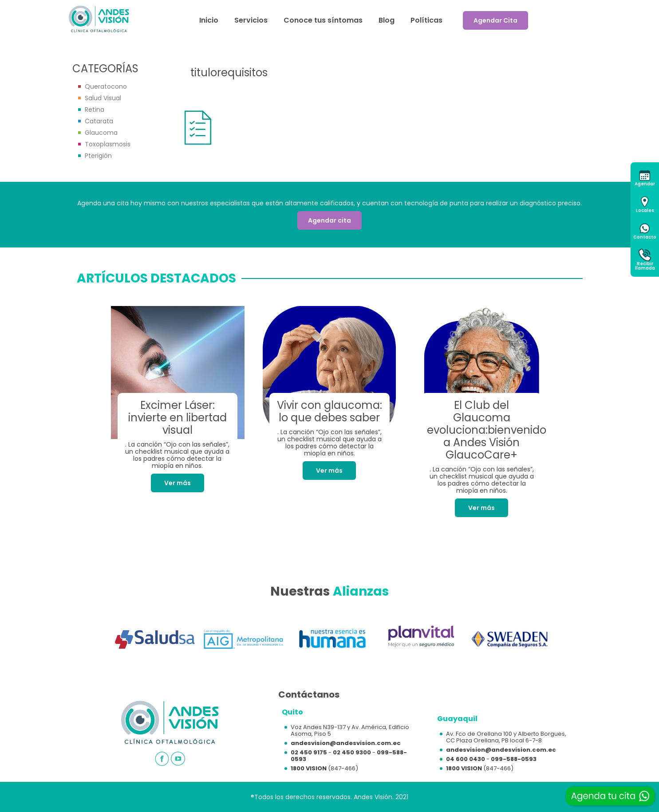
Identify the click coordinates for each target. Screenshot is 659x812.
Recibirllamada (645, 266)
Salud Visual (103, 98)
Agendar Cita (495, 20)
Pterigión (98, 156)
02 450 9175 (309, 752)
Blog (387, 20)
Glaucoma (101, 133)
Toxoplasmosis (108, 144)
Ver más (178, 483)
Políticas (426, 20)
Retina (95, 110)
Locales (645, 210)
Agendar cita (329, 220)
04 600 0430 (466, 759)
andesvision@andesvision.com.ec (346, 743)
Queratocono (106, 86)
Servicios (251, 20)
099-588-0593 (514, 759)
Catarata (99, 121)
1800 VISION (309, 768)
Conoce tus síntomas (323, 20)
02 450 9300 (352, 752)
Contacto (645, 237)
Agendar (645, 184)
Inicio (209, 20)
